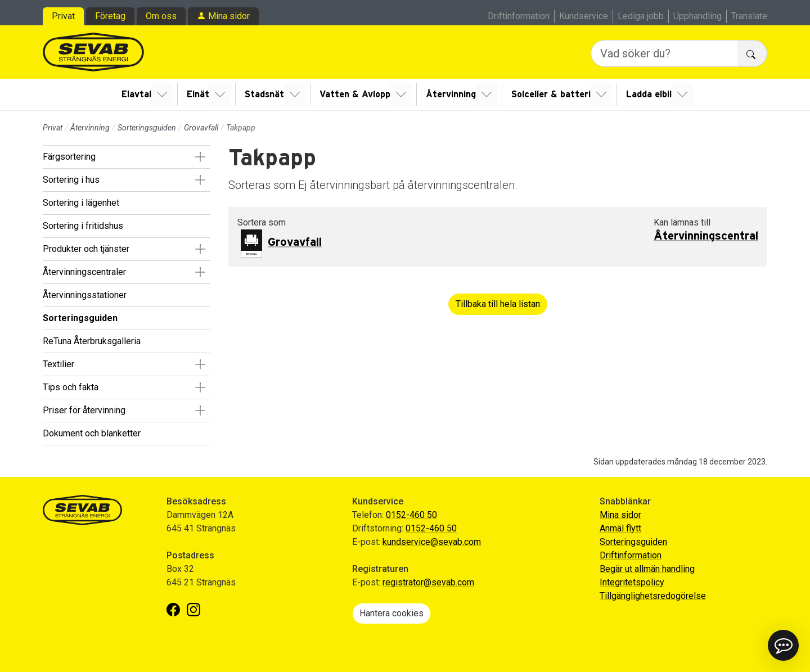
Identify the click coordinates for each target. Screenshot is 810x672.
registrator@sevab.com (428, 582)
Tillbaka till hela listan (498, 304)
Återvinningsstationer (85, 295)
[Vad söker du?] (664, 53)
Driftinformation (519, 16)
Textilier (58, 364)
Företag (110, 16)
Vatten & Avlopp (355, 94)
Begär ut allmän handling (647, 569)
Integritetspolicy (632, 582)
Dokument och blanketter (92, 433)
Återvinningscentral (706, 236)
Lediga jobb (641, 16)
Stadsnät (266, 94)
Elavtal (140, 94)
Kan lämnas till (682, 222)
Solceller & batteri (549, 94)
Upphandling (697, 16)
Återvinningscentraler (84, 272)
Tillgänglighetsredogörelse (653, 596)
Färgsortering (69, 157)
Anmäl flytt (620, 528)
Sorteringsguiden (147, 128)
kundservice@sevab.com (432, 542)
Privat (63, 16)
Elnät (201, 94)
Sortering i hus (71, 180)
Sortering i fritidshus (83, 226)
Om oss (161, 16)
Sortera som (262, 222)
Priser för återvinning (84, 410)
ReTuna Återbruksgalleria (92, 341)
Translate (749, 16)
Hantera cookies (391, 613)
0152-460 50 (411, 515)
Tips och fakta (71, 387)
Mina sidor (229, 16)
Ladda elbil (646, 94)
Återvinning (450, 94)
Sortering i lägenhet (81, 203)
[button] (200, 157)
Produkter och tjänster (86, 249)
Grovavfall (201, 128)
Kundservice (584, 16)
